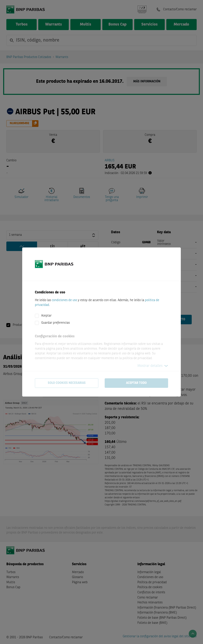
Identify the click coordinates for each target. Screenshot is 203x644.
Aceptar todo (136, 383)
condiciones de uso (64, 300)
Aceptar (46, 316)
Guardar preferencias (56, 323)
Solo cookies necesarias (67, 383)
